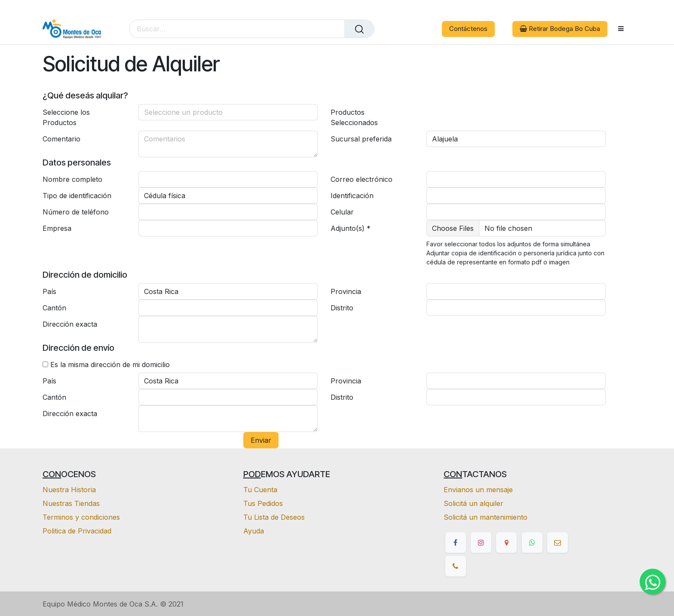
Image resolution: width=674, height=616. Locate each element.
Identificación (352, 196)
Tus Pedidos (263, 503)
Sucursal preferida (361, 139)
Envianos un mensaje (478, 490)
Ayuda (254, 531)
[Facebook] (456, 542)
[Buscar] (359, 29)
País (49, 291)
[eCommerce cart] (395, 29)
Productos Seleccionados (354, 117)
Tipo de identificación (77, 196)
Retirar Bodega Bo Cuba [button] (560, 29)
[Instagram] (481, 542)
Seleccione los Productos (66, 117)
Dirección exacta (70, 324)
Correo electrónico (362, 179)
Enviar (261, 440)
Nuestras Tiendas (71, 503)
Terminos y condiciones (81, 517)
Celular (342, 212)
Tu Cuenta (260, 490)
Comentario (61, 139)
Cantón (54, 308)
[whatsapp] (532, 542)
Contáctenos (468, 29)
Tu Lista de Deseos (274, 517)
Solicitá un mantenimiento (486, 517)
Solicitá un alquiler (473, 503)
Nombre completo (72, 179)
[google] (506, 542)
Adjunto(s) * (351, 228)
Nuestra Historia (69, 490)
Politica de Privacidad (77, 531)
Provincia (346, 291)
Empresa (57, 228)
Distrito (342, 308)
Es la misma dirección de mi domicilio (110, 365)
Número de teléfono (76, 212)
